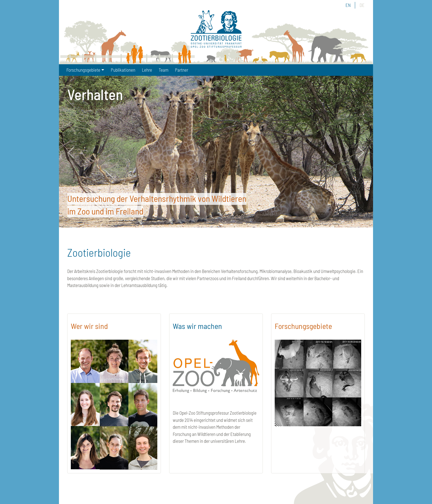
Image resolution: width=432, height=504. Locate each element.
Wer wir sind (89, 326)
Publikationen (123, 70)
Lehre (147, 70)
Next (358, 152)
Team (164, 70)
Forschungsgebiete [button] (83, 70)
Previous (74, 152)
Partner (182, 70)
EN (348, 5)
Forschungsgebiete (303, 326)
